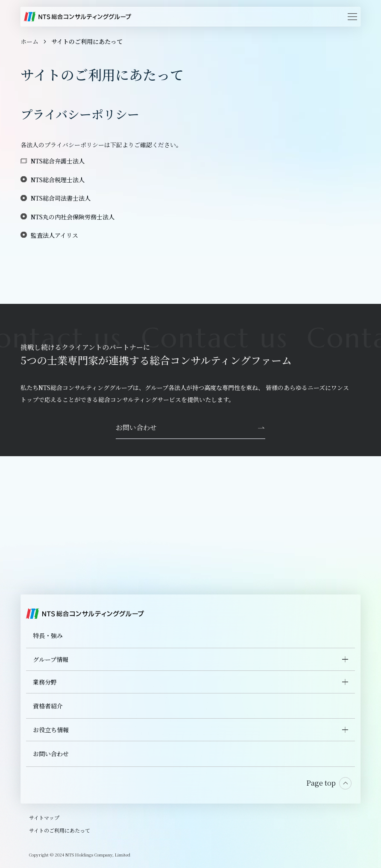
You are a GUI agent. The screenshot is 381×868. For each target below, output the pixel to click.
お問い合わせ (51, 754)
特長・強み (48, 635)
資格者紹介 (48, 706)
